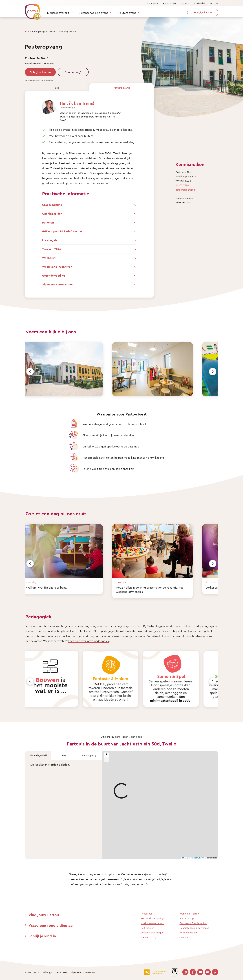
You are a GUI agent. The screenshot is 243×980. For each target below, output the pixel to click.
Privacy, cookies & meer (55, 972)
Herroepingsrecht (189, 933)
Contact (184, 937)
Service (185, 3)
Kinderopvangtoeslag (152, 923)
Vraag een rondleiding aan (52, 925)
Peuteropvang (127, 13)
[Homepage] (26, 31)
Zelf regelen (147, 928)
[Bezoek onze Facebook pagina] (193, 972)
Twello (52, 31)
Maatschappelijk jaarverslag (194, 928)
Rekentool (146, 914)
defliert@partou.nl (186, 190)
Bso (57, 88)
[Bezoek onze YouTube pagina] (200, 972)
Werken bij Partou (189, 914)
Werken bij (199, 3)
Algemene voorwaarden (83, 972)
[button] (106, 755)
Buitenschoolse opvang (94, 13)
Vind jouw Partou (44, 915)
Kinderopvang (38, 31)
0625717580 (182, 185)
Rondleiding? (73, 72)
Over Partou (152, 3)
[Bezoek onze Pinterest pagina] (215, 972)
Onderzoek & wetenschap (193, 923)
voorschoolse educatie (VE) (65, 173)
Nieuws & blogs (149, 937)
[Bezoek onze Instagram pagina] (185, 972)
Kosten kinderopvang (152, 918)
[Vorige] (30, 372)
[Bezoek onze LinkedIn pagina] (208, 972)
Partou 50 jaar (170, 3)
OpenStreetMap (200, 858)
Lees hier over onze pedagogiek (89, 641)
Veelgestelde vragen (152, 933)
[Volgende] (213, 372)
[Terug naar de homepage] (31, 10)
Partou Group (187, 918)
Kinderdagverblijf (58, 13)
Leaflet (186, 858)
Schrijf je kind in (40, 72)
